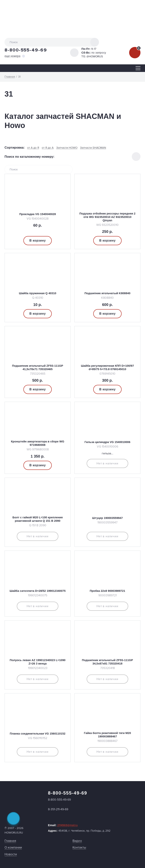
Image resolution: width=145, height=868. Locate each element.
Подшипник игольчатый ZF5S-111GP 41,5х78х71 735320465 (38, 367)
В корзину (38, 241)
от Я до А (48, 148)
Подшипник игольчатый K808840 (108, 293)
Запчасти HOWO (67, 148)
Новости (11, 854)
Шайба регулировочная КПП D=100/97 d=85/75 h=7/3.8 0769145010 (108, 367)
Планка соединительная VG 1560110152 (38, 733)
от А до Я (33, 148)
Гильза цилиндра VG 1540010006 (108, 442)
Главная (10, 841)
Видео (77, 841)
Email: (63, 825)
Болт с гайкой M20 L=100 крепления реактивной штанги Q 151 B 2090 (38, 519)
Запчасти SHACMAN (93, 148)
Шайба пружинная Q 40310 (38, 293)
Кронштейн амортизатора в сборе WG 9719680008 (38, 443)
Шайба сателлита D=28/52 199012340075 (38, 591)
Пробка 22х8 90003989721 (107, 591)
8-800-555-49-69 (26, 50)
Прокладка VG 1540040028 (37, 214)
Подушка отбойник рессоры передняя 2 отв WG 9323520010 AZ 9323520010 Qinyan (108, 217)
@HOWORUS (95, 56)
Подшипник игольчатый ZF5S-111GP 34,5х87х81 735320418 (107, 662)
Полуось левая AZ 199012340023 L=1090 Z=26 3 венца (37, 662)
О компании (13, 847)
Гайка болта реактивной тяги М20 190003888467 (108, 735)
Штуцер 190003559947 (107, 518)
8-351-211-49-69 (58, 809)
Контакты (79, 847)
